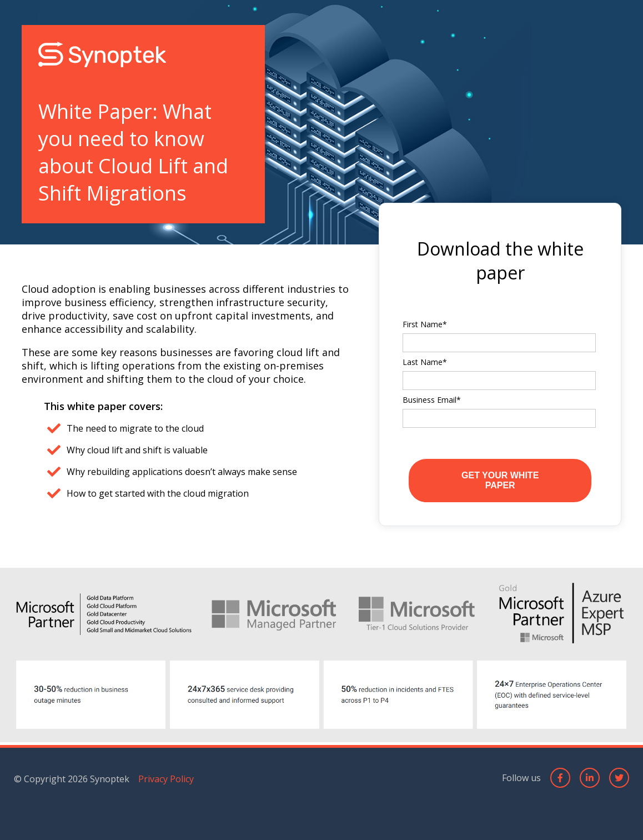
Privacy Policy (166, 779)
